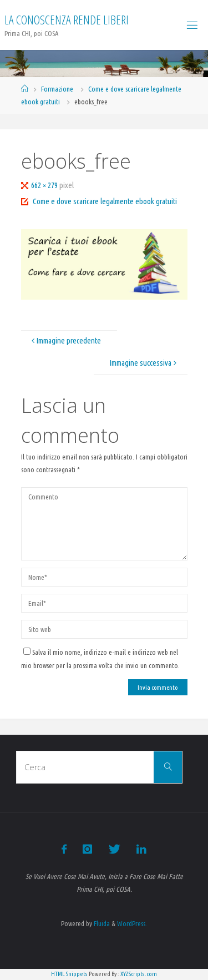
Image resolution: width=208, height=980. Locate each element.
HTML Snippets (69, 974)
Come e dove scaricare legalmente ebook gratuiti (105, 201)
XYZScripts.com (139, 974)
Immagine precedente (65, 341)
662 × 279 (45, 185)
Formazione (57, 89)
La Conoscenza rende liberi (67, 20)
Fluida (101, 923)
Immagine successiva (144, 363)
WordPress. (132, 923)
